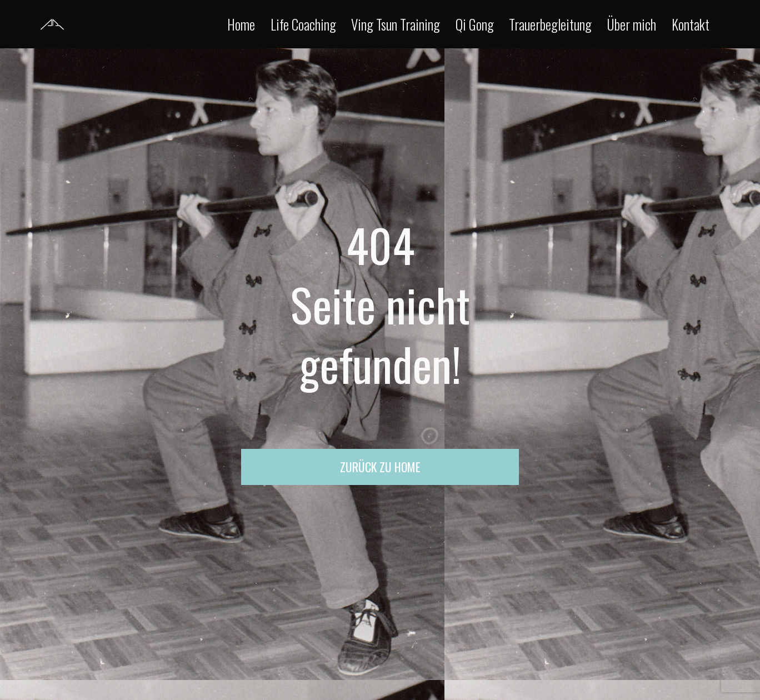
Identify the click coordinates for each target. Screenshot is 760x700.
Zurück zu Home (380, 467)
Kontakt (691, 24)
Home (241, 24)
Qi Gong (475, 24)
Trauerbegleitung (550, 24)
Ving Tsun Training (396, 24)
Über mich (631, 24)
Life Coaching (303, 24)
